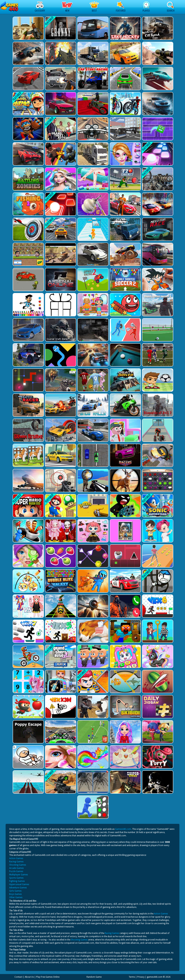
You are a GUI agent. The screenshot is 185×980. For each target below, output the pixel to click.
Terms (132, 977)
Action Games (16, 858)
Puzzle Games (16, 871)
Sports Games (16, 878)
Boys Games (15, 894)
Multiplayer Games (19, 875)
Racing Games (16, 862)
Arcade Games (16, 868)
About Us (29, 977)
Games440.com (123, 829)
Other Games (16, 897)
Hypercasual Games (19, 884)
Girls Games (15, 891)
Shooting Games (18, 865)
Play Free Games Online (48, 977)
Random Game (94, 977)
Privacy (141, 977)
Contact (18, 977)
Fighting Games (17, 881)
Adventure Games (18, 888)
